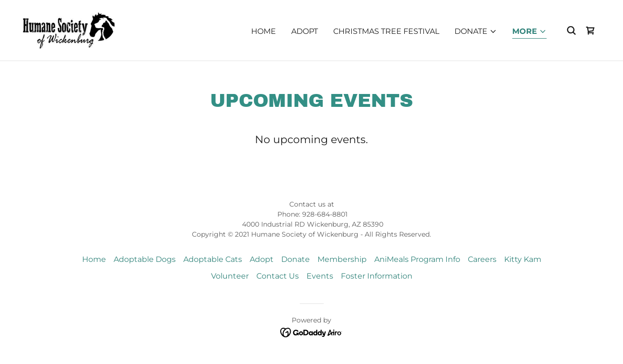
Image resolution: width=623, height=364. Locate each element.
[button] (476, 31)
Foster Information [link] (377, 276)
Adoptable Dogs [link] (145, 259)
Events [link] (320, 276)
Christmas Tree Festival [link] (386, 31)
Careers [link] (482, 259)
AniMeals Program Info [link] (417, 259)
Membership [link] (342, 259)
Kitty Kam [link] (523, 259)
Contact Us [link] (278, 276)
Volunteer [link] (230, 276)
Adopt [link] (305, 31)
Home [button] (94, 259)
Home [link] (264, 31)
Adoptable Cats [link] (213, 259)
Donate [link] (296, 259)
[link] (71, 30)
